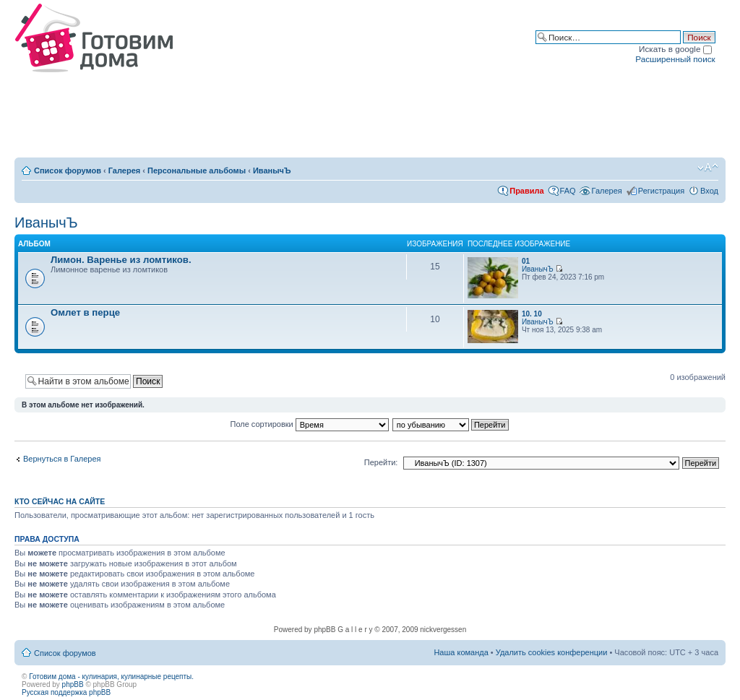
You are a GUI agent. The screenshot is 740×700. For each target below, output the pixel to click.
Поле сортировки (310, 424)
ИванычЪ (272, 170)
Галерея (124, 170)
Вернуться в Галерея (62, 459)
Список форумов (68, 170)
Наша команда (461, 652)
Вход (709, 191)
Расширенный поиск (675, 59)
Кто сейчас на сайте (60, 501)
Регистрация (661, 191)
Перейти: (381, 462)
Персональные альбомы (197, 170)
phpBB (73, 684)
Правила (526, 191)
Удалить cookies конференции (552, 652)
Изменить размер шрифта (708, 168)
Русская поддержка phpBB (66, 692)
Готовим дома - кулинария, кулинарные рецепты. (111, 677)
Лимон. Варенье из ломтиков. (121, 260)
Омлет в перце (85, 312)
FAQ (568, 191)
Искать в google (675, 49)
